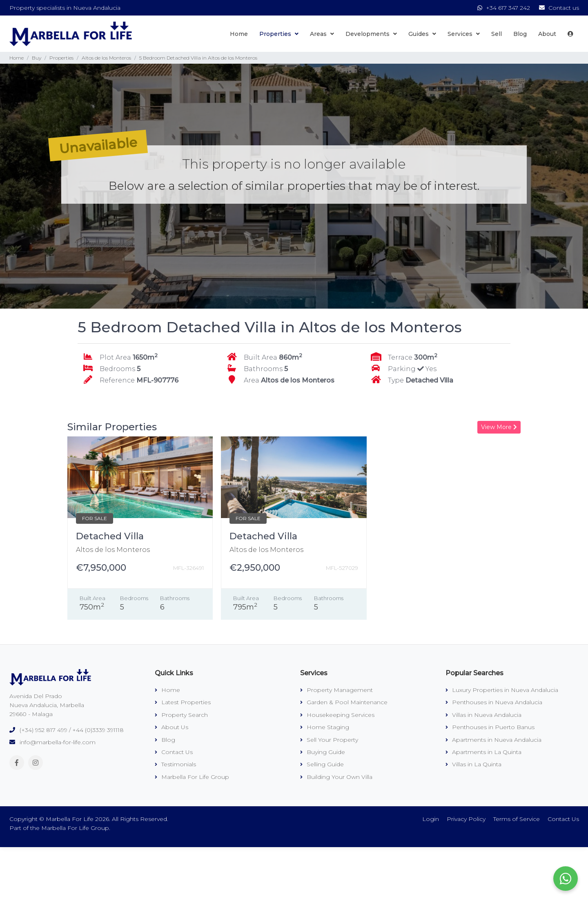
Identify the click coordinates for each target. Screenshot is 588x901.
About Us (171, 727)
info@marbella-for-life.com (58, 742)
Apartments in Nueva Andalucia (493, 740)
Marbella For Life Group (192, 777)
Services (464, 34)
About (547, 34)
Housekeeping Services (337, 715)
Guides (422, 34)
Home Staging (325, 727)
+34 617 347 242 (504, 8)
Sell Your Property (329, 740)
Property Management (336, 690)
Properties (279, 34)
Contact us (559, 8)
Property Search (181, 715)
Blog (520, 34)
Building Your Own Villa (336, 777)
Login (431, 819)
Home (239, 34)
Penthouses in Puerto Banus (490, 727)
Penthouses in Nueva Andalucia (494, 702)
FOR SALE (95, 518)
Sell (497, 34)
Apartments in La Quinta (483, 752)
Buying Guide (323, 752)
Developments (371, 34)
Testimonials (175, 764)
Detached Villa (110, 536)
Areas (322, 34)
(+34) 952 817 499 (43, 730)
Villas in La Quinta (473, 764)
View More (499, 427)
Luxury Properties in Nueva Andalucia (502, 690)
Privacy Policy (466, 819)
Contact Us (174, 752)
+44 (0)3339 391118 (98, 730)
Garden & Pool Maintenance (344, 702)
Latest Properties (183, 702)
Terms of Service (517, 819)
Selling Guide (322, 764)
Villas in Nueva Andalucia (483, 715)
